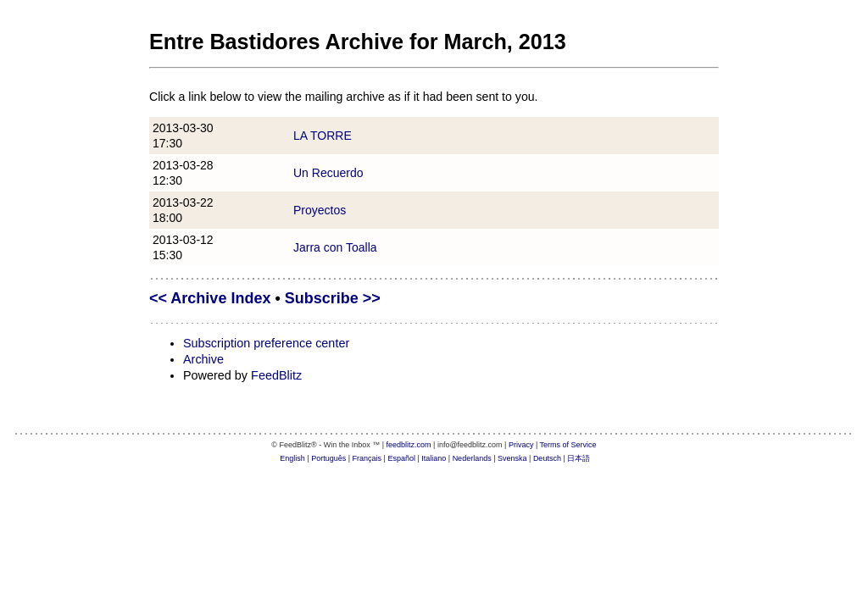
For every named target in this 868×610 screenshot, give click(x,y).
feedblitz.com (409, 445)
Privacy (521, 445)
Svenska (512, 458)
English (292, 458)
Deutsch (547, 458)
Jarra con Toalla (335, 247)
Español (401, 458)
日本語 (579, 458)
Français (367, 458)
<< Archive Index (210, 298)
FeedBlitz (276, 375)
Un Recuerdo (328, 173)
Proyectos (320, 210)
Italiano (434, 458)
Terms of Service (568, 445)
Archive (203, 359)
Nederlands (472, 458)
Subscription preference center (266, 343)
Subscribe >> (333, 298)
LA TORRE (323, 136)
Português (328, 458)
